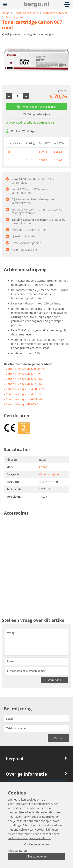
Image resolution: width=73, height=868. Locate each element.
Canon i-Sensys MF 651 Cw (23, 374)
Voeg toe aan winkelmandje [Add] (36, 107)
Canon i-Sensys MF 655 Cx (23, 404)
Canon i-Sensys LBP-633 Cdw (25, 399)
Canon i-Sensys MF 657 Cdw (24, 384)
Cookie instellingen (36, 844)
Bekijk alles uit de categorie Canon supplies (28, 34)
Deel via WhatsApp (21, 131)
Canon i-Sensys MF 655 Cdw (24, 379)
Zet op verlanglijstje (37, 114)
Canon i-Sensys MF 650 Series (25, 369)
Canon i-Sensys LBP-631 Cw (24, 394)
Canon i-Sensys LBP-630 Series (26, 389)
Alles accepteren (37, 856)
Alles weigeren (17, 851)
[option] (36, 60)
